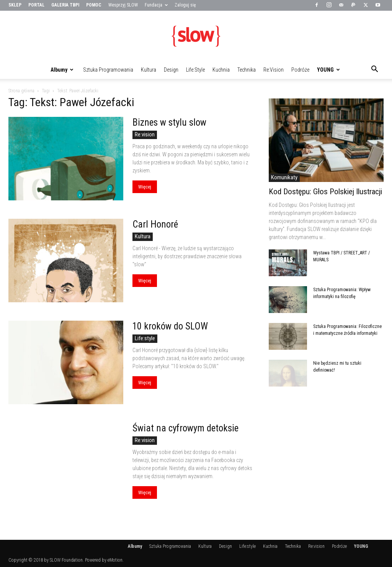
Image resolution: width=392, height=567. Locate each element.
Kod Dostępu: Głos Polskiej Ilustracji (325, 192)
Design (171, 70)
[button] (374, 70)
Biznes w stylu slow (169, 122)
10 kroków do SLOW (170, 326)
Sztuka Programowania (108, 70)
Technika (247, 70)
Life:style (195, 70)
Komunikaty (284, 177)
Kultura (149, 70)
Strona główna (21, 91)
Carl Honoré (155, 224)
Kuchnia (221, 70)
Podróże (300, 70)
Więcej (145, 187)
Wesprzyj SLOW (123, 5)
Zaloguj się (185, 5)
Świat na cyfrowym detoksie (185, 428)
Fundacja (156, 5)
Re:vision (274, 70)
